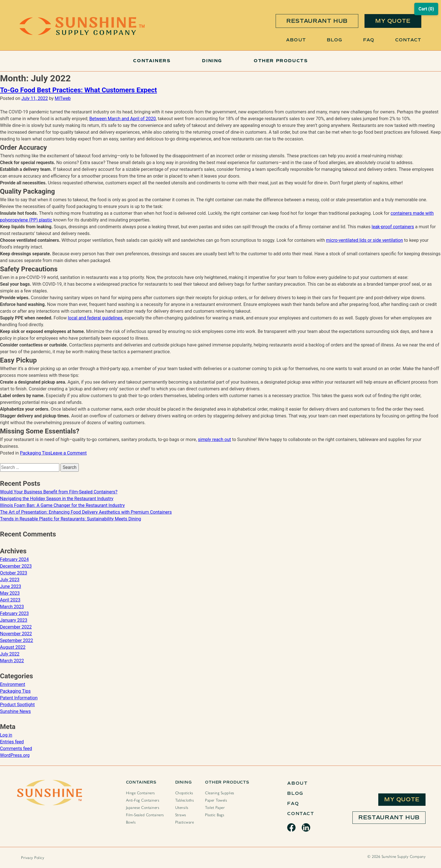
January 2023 (14, 620)
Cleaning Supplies (220, 793)
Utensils (182, 808)
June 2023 (11, 586)
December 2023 (16, 566)
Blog (335, 40)
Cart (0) (426, 9)
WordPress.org (15, 755)
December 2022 (16, 627)
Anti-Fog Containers (143, 800)
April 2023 (10, 600)
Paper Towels (216, 800)
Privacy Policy (33, 858)
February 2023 (14, 613)
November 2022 (16, 634)
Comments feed (16, 749)
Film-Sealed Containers (145, 815)
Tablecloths (185, 800)
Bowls (131, 822)
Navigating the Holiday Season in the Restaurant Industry (57, 499)
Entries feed (12, 742)
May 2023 (10, 593)
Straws (181, 815)
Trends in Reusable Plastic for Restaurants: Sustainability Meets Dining (71, 519)
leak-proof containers (393, 227)
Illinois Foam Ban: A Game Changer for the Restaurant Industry (62, 505)
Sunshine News (15, 711)
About (296, 40)
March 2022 (12, 661)
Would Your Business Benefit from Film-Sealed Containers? (59, 492)
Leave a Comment (69, 453)
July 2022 (10, 654)
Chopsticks (184, 793)
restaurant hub (317, 21)
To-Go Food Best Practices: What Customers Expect (78, 90)
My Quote (402, 799)
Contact (408, 40)
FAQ (369, 40)
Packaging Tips (35, 453)
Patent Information (19, 698)
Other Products (281, 61)
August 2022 (13, 647)
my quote (393, 21)
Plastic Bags (215, 815)
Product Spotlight (17, 705)
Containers (152, 61)
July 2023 (10, 580)
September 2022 (17, 640)
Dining (212, 61)
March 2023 (12, 607)
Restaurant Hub (389, 817)
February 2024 (14, 559)
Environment (13, 684)
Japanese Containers (143, 808)
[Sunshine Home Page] (82, 34)
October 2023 (13, 573)
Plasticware (185, 822)
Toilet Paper (215, 808)
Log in (6, 735)
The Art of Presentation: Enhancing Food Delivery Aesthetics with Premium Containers (86, 512)
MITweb (63, 98)
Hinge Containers (140, 793)
